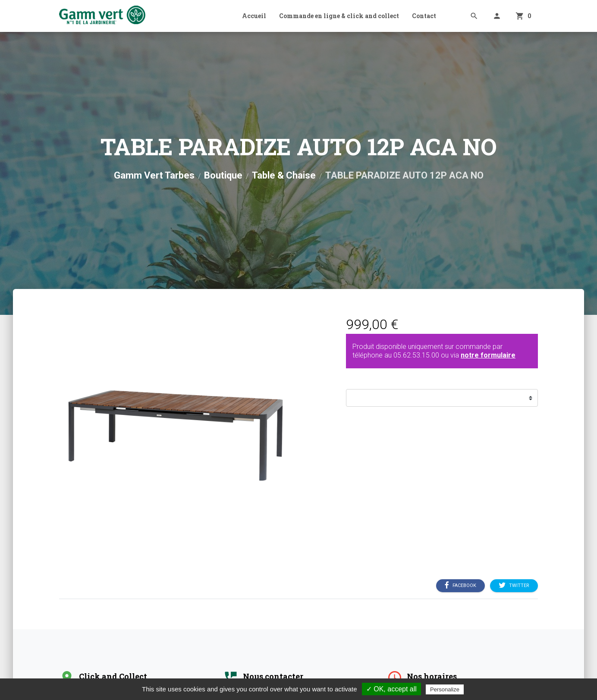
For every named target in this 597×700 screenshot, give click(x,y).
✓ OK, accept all (391, 689)
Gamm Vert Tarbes (154, 175)
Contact (424, 16)
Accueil (254, 16)
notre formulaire (488, 355)
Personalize (445, 689)
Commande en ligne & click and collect (339, 16)
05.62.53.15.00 (416, 355)
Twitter (514, 586)
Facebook (460, 586)
